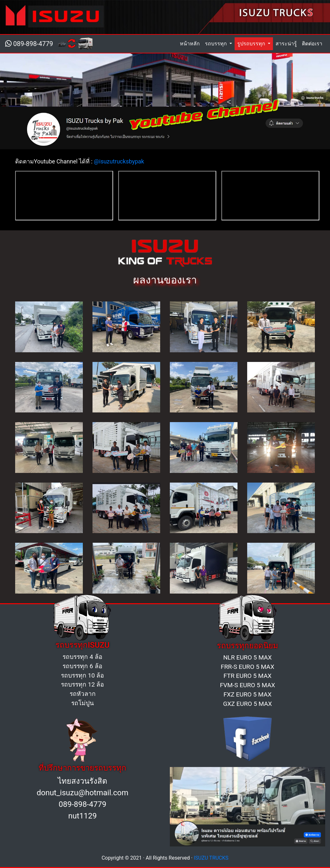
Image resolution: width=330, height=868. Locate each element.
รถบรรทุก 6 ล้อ (82, 666)
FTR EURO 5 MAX (248, 676)
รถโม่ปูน (82, 703)
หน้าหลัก (191, 43)
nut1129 (82, 816)
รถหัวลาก (83, 694)
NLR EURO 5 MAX (248, 657)
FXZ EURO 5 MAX (247, 694)
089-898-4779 (29, 44)
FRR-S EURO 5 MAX (247, 667)
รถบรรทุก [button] (217, 44)
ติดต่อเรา (312, 44)
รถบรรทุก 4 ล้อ (82, 657)
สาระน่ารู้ (286, 44)
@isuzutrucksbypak (119, 161)
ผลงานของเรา (165, 280)
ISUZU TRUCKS (211, 858)
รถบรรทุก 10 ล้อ (82, 675)
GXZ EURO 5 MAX (247, 704)
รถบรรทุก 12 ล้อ (82, 684)
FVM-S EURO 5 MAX (247, 685)
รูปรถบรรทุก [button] (252, 44)
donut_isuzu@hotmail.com (83, 793)
